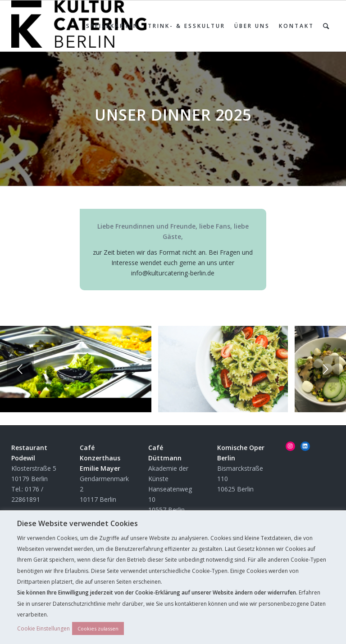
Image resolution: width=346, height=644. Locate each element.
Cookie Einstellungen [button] (43, 628)
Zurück (20, 369)
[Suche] (327, 26)
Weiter (326, 369)
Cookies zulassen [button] (98, 628)
